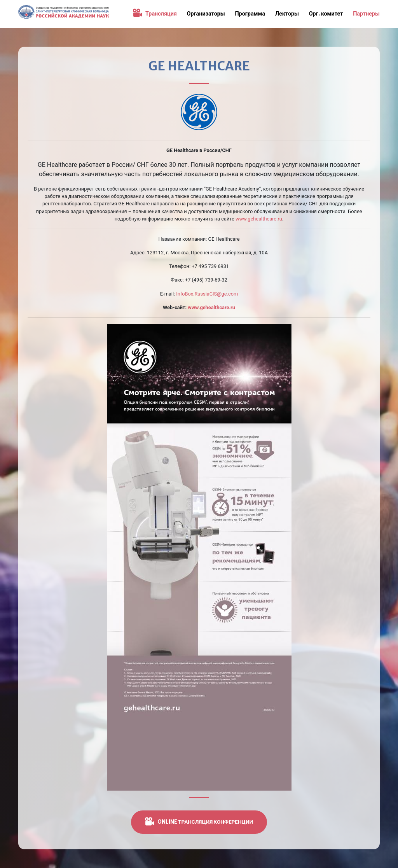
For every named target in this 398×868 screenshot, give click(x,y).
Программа (250, 14)
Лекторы (287, 14)
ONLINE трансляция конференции (199, 821)
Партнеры (366, 14)
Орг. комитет (326, 14)
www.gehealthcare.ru (259, 219)
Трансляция (155, 14)
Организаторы (206, 14)
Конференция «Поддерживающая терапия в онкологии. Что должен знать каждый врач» (64, 14)
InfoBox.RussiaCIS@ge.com (207, 294)
